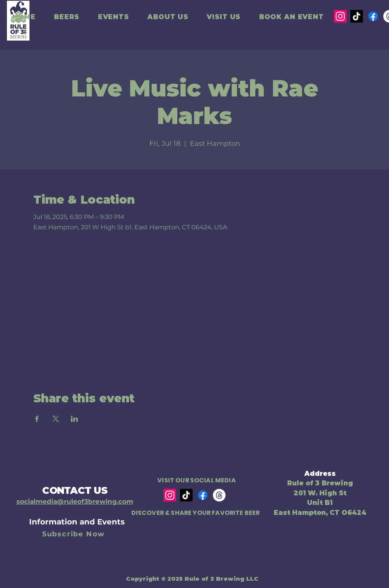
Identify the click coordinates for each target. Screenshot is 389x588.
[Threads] (219, 495)
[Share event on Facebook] (37, 419)
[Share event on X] (56, 419)
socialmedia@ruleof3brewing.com (75, 501)
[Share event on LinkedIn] (74, 419)
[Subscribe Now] (74, 534)
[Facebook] (373, 16)
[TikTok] (357, 16)
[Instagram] (340, 16)
